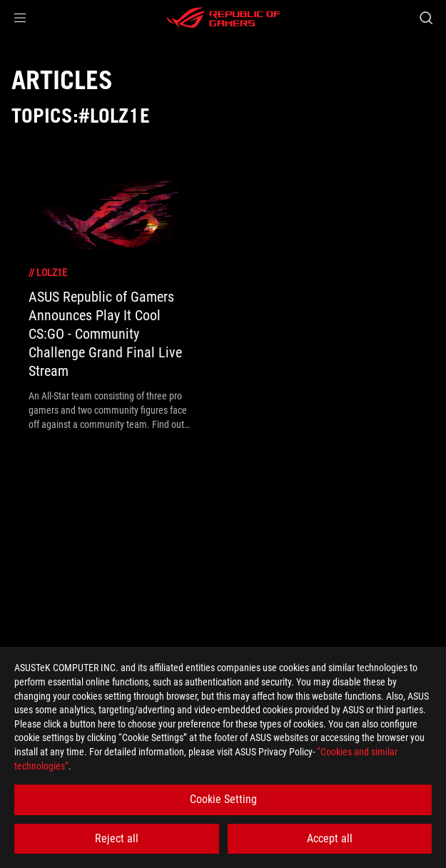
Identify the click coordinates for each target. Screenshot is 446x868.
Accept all (330, 838)
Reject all (117, 838)
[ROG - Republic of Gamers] (223, 18)
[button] (20, 18)
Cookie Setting (223, 799)
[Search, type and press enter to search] (426, 18)
